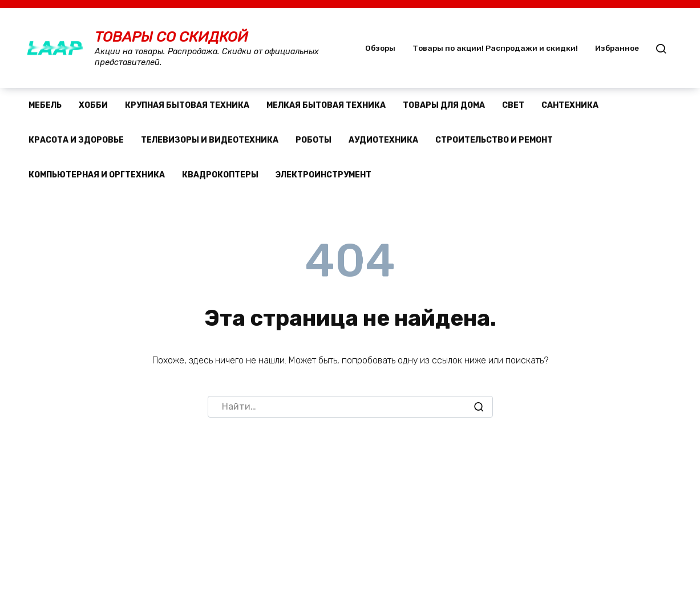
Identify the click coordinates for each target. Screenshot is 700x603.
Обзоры (380, 48)
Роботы (313, 140)
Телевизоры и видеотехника (210, 140)
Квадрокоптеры (220, 175)
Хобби (93, 105)
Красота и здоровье (76, 140)
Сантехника (570, 105)
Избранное (617, 48)
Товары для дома (444, 105)
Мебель (45, 105)
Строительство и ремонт (494, 140)
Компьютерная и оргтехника (97, 175)
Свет (513, 105)
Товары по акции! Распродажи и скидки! (495, 48)
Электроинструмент (323, 175)
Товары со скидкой (171, 37)
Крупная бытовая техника (187, 105)
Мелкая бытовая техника (326, 105)
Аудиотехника (383, 140)
